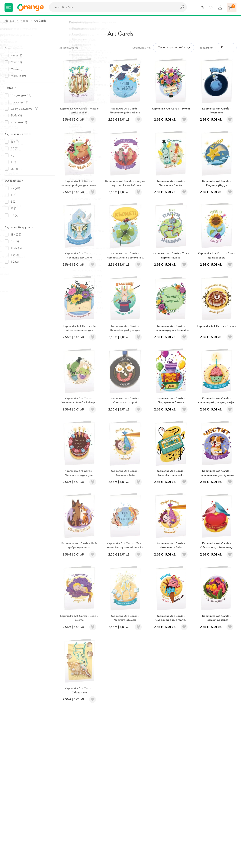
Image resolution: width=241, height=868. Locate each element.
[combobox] (112, 7)
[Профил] (220, 8)
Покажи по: (206, 48)
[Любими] (211, 8)
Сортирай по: (141, 48)
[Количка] (232, 8)
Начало (10, 21)
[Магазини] (203, 8)
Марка (24, 21)
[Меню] (9, 8)
